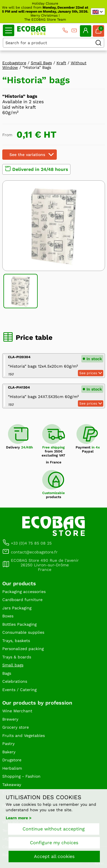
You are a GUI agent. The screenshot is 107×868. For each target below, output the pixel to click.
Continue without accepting (54, 829)
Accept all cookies (54, 856)
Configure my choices (54, 843)
